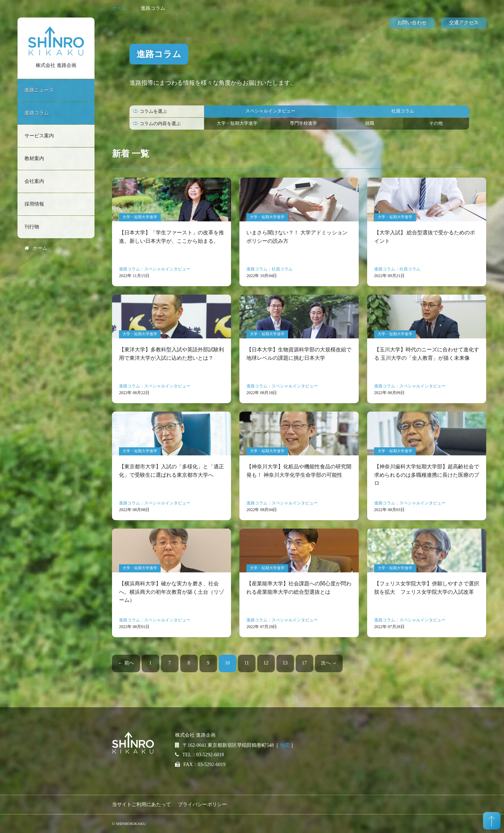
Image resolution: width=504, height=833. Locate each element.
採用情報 (34, 204)
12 (266, 663)
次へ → (329, 663)
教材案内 (34, 159)
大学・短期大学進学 (237, 123)
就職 (370, 123)
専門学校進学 (303, 123)
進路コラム (37, 113)
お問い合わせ (412, 23)
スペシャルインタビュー (270, 111)
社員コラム (403, 111)
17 (304, 663)
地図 (285, 745)
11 (247, 663)
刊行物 (32, 227)
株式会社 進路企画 (56, 65)
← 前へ (126, 663)
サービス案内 (39, 136)
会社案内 (34, 181)
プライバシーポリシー (202, 804)
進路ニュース (39, 90)
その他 (436, 123)
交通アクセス (464, 23)
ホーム (119, 8)
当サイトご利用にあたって (141, 804)
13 (285, 663)
